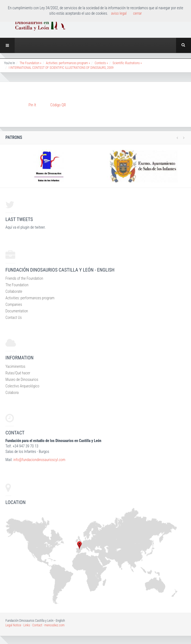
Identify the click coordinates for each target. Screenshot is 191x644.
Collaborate (14, 291)
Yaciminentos (15, 366)
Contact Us (14, 318)
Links (27, 625)
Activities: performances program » (68, 63)
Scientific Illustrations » (127, 63)
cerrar (137, 13)
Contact (37, 625)
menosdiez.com (54, 625)
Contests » (101, 63)
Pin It (32, 105)
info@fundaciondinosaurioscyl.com (39, 460)
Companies (14, 304)
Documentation (17, 311)
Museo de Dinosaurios (22, 379)
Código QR (58, 105)
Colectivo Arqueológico (22, 386)
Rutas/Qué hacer (18, 373)
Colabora (12, 393)
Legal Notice (13, 625)
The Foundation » (30, 63)
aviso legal (119, 13)
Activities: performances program (30, 298)
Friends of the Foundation (24, 278)
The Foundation (17, 285)
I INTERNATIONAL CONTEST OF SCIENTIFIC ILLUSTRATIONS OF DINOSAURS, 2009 (61, 68)
